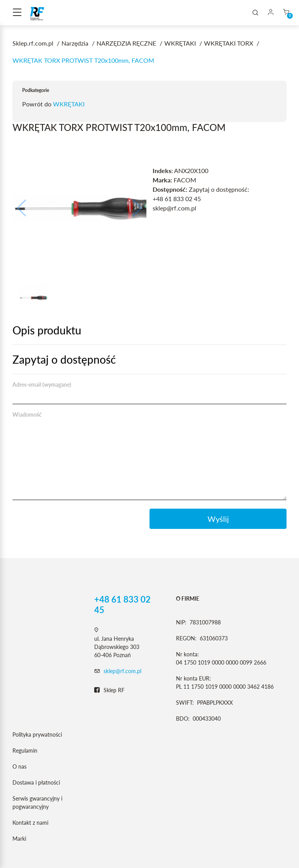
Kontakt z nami (30, 823)
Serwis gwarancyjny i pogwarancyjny (37, 803)
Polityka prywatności (37, 735)
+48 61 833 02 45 (122, 605)
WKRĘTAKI (69, 104)
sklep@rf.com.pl (122, 671)
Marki (19, 839)
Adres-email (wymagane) (42, 385)
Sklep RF (109, 690)
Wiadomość (27, 415)
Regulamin (25, 750)
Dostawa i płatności (36, 782)
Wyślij (218, 519)
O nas (19, 766)
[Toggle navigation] (17, 13)
